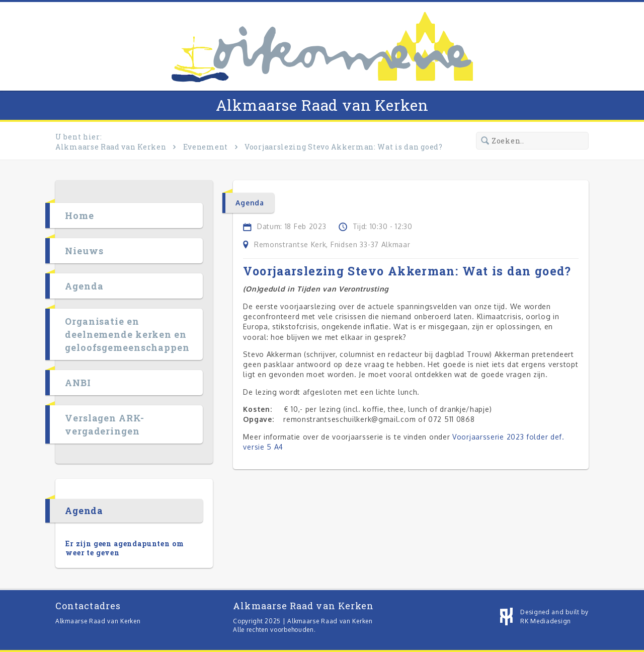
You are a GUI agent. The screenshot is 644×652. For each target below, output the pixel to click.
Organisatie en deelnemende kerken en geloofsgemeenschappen (127, 334)
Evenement (206, 147)
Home (79, 215)
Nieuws (84, 251)
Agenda (84, 286)
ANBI (78, 383)
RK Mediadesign (546, 621)
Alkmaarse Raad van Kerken (322, 105)
